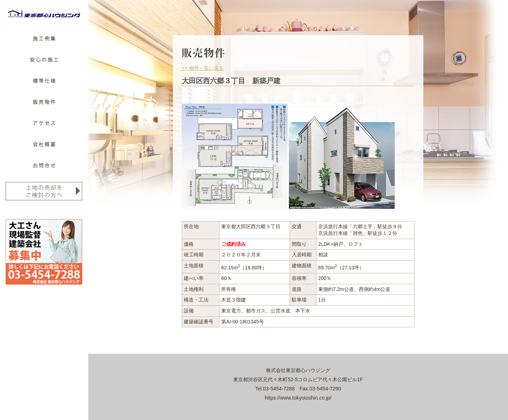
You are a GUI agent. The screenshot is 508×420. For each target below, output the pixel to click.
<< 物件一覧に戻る (203, 68)
